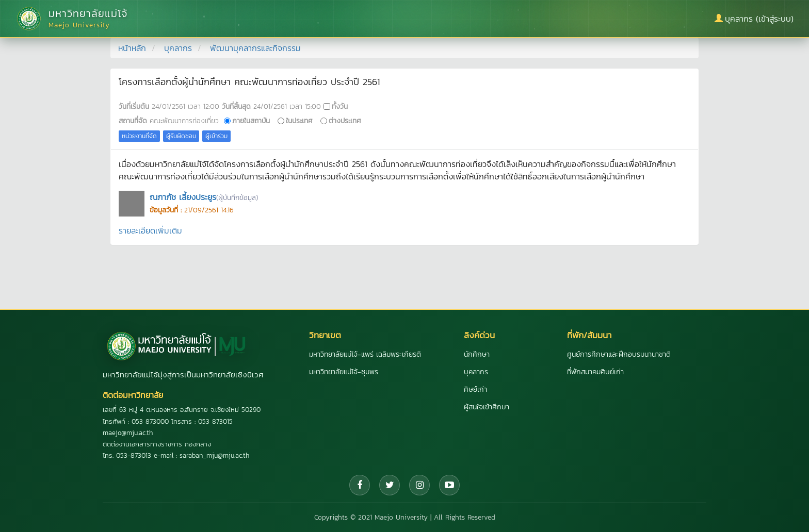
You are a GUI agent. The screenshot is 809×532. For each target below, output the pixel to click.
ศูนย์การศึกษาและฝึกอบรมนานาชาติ (619, 354)
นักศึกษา (477, 354)
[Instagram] (419, 485)
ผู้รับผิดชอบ (181, 136)
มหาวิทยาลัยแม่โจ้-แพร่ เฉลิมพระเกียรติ (365, 354)
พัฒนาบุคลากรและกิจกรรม (255, 48)
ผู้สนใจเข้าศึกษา (487, 407)
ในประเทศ (299, 121)
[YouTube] (449, 485)
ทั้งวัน (340, 106)
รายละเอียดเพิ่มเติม (150, 230)
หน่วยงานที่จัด (139, 136)
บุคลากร (178, 48)
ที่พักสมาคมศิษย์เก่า (595, 372)
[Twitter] (390, 485)
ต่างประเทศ (345, 121)
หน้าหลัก (132, 48)
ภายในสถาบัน (251, 121)
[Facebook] (360, 485)
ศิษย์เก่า (475, 389)
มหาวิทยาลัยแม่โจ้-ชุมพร (344, 372)
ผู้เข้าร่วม (216, 136)
